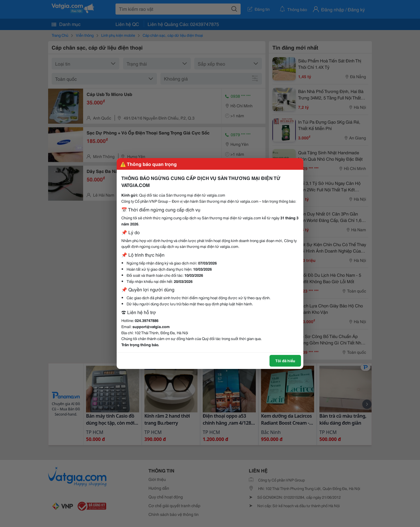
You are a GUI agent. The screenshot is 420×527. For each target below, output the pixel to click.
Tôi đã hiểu (285, 360)
